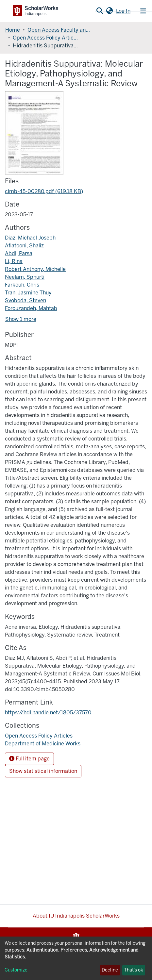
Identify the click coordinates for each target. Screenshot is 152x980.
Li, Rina (14, 261)
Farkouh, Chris (22, 285)
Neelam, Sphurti (25, 277)
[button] (109, 11)
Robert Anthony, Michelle (35, 269)
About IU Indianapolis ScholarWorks (76, 916)
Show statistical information (43, 771)
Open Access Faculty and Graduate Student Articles (60, 30)
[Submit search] (100, 11)
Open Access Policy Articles (45, 38)
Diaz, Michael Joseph (30, 238)
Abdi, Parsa (19, 253)
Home (13, 30)
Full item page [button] (29, 759)
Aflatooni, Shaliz (24, 246)
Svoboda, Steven (25, 300)
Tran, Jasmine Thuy (28, 293)
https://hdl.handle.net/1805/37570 (48, 713)
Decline (110, 970)
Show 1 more (21, 319)
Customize (16, 970)
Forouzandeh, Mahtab (31, 308)
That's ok (134, 970)
